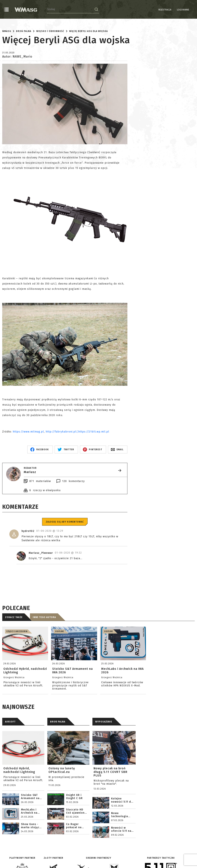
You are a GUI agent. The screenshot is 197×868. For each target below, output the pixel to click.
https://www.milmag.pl (28, 432)
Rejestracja (155, 10)
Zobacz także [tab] (14, 617)
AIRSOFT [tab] (10, 722)
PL (188, 10)
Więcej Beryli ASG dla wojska (88, 31)
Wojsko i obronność (50, 31)
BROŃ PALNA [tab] (58, 722)
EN (192, 10)
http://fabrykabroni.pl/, (62, 432)
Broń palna (24, 31)
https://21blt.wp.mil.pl (94, 432)
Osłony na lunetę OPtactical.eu (62, 770)
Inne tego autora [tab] (44, 617)
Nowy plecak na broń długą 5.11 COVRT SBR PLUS (110, 772)
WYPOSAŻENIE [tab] (104, 722)
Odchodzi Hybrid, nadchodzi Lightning (19, 770)
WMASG (7, 31)
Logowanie (174, 10)
